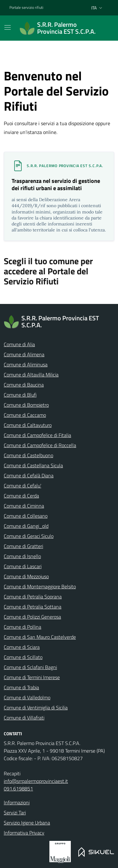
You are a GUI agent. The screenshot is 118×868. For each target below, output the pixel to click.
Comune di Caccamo (25, 415)
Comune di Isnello (22, 556)
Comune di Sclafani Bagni (30, 667)
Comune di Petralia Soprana (33, 597)
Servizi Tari (15, 813)
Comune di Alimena (24, 354)
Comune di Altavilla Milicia (31, 375)
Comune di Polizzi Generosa (32, 617)
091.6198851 (18, 789)
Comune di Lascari (23, 566)
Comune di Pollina (22, 627)
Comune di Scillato (23, 657)
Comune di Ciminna (24, 506)
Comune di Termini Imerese (32, 677)
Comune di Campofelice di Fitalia (37, 435)
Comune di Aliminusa (26, 364)
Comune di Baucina (24, 385)
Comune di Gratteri (23, 546)
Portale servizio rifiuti (26, 8)
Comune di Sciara (22, 647)
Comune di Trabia (21, 687)
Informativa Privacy (24, 833)
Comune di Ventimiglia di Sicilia (36, 708)
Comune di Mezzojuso (26, 576)
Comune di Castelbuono (28, 455)
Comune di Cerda (21, 496)
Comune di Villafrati (24, 718)
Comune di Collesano (26, 516)
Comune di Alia (19, 344)
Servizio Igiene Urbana (27, 823)
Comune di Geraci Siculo (29, 536)
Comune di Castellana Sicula (33, 465)
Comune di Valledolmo (27, 697)
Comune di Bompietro (26, 405)
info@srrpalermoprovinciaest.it (36, 781)
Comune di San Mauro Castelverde (40, 637)
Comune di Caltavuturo (28, 425)
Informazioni (17, 802)
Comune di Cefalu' (22, 486)
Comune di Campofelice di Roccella (40, 445)
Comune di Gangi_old (26, 526)
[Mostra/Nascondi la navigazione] (8, 27)
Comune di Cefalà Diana (29, 475)
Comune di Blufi (20, 395)
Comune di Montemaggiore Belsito (40, 586)
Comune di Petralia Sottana (33, 607)
